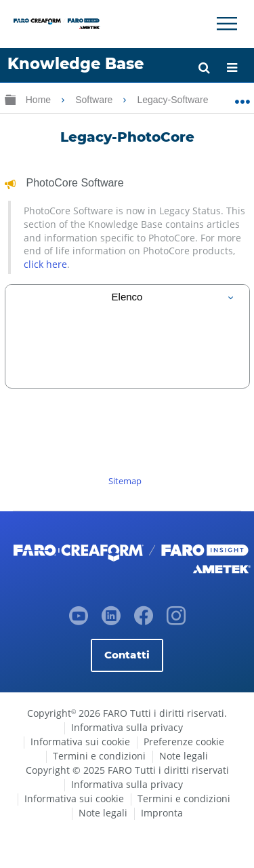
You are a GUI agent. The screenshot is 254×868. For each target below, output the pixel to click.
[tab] (127, 297)
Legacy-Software (174, 100)
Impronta (162, 813)
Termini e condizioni (99, 756)
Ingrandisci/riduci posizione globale (242, 97)
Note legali (184, 756)
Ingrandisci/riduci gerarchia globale (10, 99)
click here (45, 264)
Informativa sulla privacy (127, 727)
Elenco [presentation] (127, 297)
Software (95, 100)
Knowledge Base (76, 64)
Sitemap (125, 481)
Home (40, 100)
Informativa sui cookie (80, 742)
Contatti (127, 655)
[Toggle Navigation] (227, 24)
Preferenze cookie (184, 742)
